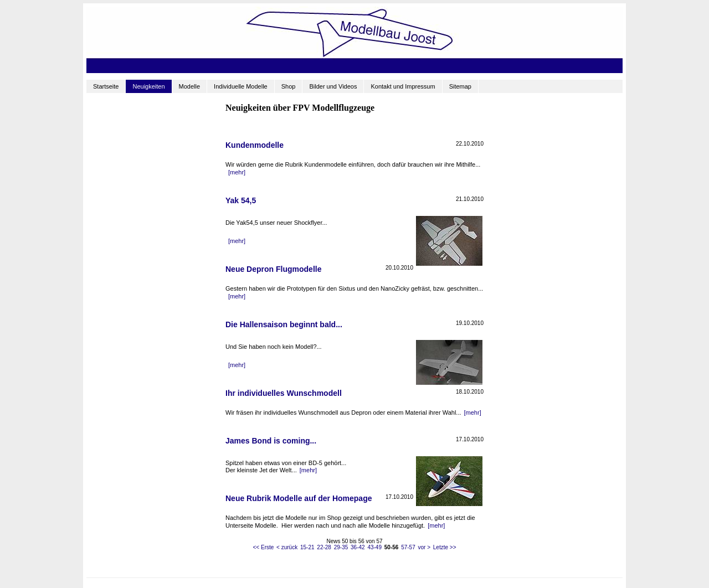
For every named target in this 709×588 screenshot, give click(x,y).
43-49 (374, 547)
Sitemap (460, 86)
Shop (289, 86)
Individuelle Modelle (241, 86)
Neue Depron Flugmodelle (273, 269)
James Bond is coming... (271, 441)
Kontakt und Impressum (403, 86)
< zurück (287, 547)
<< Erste (264, 547)
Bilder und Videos (333, 86)
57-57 (408, 547)
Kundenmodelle (255, 145)
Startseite (106, 86)
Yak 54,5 (241, 200)
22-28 (324, 547)
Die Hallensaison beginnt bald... (284, 324)
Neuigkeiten (148, 86)
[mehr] (237, 172)
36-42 (358, 547)
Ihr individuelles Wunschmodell (284, 393)
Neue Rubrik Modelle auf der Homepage (299, 498)
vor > (424, 547)
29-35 (341, 547)
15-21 (307, 547)
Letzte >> (445, 547)
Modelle (190, 86)
